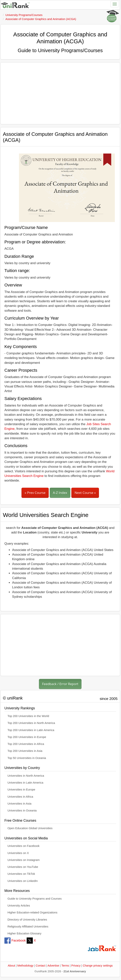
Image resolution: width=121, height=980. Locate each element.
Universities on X (18, 853)
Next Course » (85, 493)
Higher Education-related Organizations (32, 912)
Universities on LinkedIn (23, 881)
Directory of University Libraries (27, 920)
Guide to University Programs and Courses (35, 899)
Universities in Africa (20, 797)
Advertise (53, 966)
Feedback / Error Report (60, 684)
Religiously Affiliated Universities (28, 927)
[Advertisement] (60, 93)
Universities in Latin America (25, 783)
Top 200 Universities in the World (28, 716)
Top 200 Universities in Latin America (31, 730)
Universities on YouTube (23, 867)
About (11, 966)
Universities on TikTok (21, 874)
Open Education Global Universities (30, 828)
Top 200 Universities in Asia (25, 751)
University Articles (19, 906)
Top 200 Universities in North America (31, 723)
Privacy (76, 966)
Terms (65, 966)
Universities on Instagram (24, 860)
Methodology (26, 966)
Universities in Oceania (22, 811)
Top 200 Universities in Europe (27, 737)
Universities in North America (26, 776)
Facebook (15, 940)
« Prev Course (35, 493)
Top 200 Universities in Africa (26, 744)
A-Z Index (60, 493)
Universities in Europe (21, 790)
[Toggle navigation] (115, 4)
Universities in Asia (19, 804)
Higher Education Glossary (24, 933)
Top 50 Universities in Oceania (27, 758)
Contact (40, 966)
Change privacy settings (98, 966)
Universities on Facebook (23, 846)
